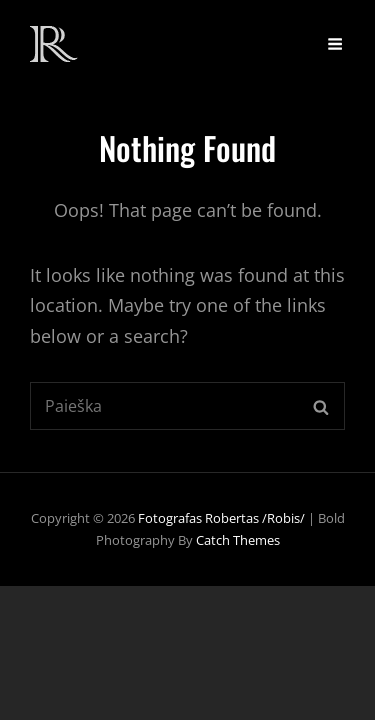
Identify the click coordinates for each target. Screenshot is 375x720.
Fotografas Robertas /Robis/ (221, 518)
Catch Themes (238, 540)
